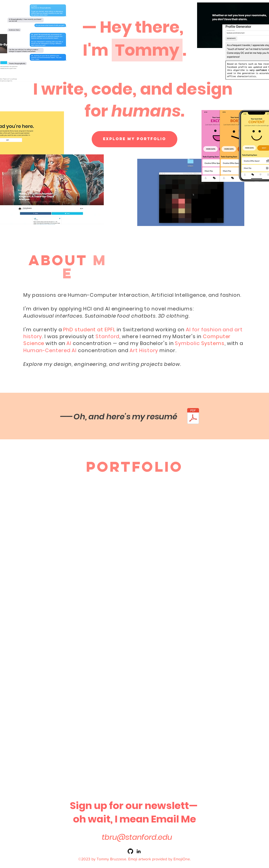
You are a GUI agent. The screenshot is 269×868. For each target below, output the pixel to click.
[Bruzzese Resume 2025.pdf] (193, 417)
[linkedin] (139, 851)
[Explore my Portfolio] (134, 139)
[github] (130, 851)
